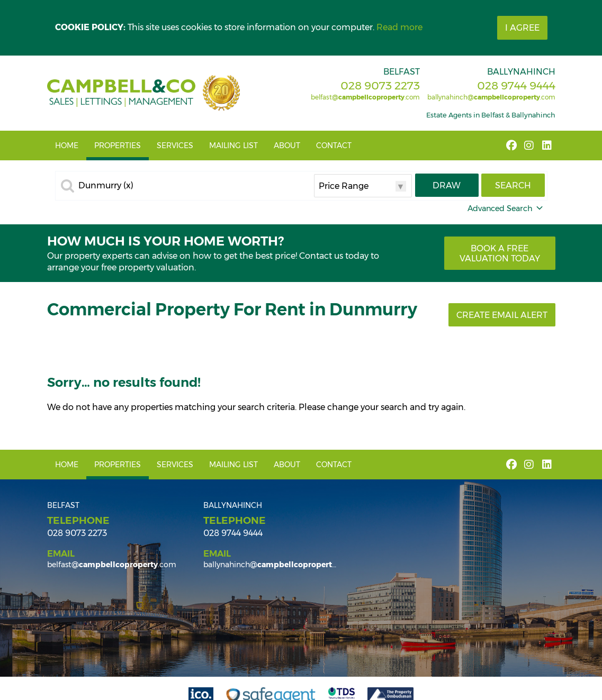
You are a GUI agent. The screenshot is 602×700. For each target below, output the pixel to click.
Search (513, 185)
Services (175, 146)
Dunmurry (106, 186)
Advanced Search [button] (506, 208)
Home (67, 146)
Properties (118, 146)
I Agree (522, 28)
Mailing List (233, 146)
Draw (447, 185)
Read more (399, 27)
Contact (334, 146)
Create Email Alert (502, 315)
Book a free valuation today (500, 253)
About (287, 146)
